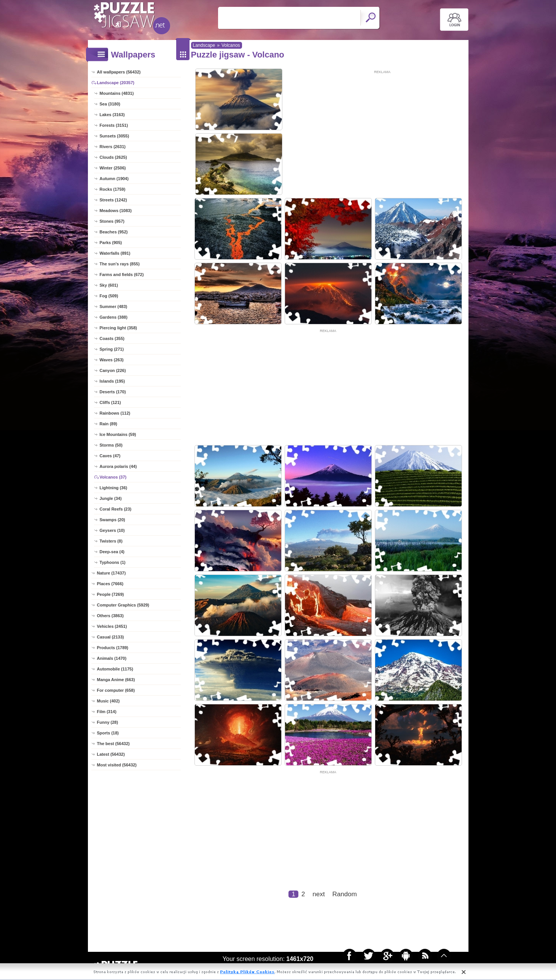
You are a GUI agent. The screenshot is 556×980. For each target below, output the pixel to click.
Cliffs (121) (110, 402)
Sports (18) (108, 733)
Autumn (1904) (114, 179)
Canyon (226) (113, 370)
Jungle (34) (111, 498)
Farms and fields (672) (122, 275)
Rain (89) (108, 424)
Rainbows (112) (115, 413)
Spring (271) (112, 349)
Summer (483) (114, 306)
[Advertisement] (382, 128)
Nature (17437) (112, 573)
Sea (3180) (110, 104)
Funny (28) (108, 722)
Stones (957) (112, 221)
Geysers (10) (112, 530)
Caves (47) (110, 456)
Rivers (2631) (113, 147)
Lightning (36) (114, 488)
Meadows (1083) (116, 211)
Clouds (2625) (113, 157)
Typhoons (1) (113, 562)
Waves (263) (112, 360)
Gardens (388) (114, 317)
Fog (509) (109, 296)
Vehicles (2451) (112, 626)
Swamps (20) (112, 520)
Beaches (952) (114, 232)
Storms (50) (111, 445)
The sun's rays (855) (120, 264)
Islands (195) (112, 381)
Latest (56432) (111, 754)
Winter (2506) (113, 168)
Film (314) (107, 712)
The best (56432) (113, 744)
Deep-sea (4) (112, 552)
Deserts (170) (113, 392)
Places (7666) (110, 584)
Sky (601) (109, 285)
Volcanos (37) (113, 477)
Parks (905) (111, 243)
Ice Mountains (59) (118, 434)
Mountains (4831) (117, 93)
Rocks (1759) (113, 189)
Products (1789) (113, 648)
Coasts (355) (112, 338)
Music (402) (108, 701)
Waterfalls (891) (115, 253)
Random (344, 894)
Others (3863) (110, 616)
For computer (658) (116, 690)
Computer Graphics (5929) (123, 605)
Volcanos (231, 45)
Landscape (204, 45)
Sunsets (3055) (115, 136)
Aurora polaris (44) (118, 466)
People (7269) (111, 594)
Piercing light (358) (118, 328)
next (319, 894)
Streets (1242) (113, 200)
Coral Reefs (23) (116, 509)
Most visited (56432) (117, 765)
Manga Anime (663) (116, 680)
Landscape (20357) (116, 83)
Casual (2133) (111, 637)
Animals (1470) (112, 658)
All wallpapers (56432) (119, 72)
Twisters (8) (111, 541)
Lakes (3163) (112, 115)
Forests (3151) (114, 125)
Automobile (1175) (115, 669)
